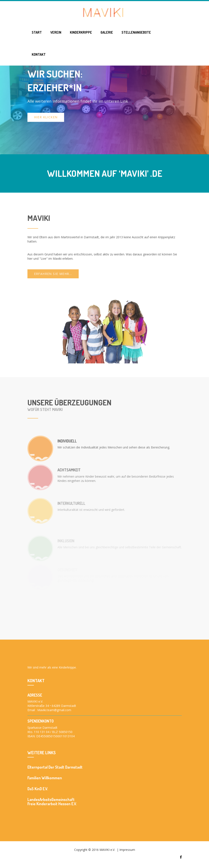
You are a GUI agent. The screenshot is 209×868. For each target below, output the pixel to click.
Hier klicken (46, 117)
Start (37, 32)
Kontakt (39, 54)
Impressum (127, 850)
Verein (56, 32)
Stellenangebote (136, 32)
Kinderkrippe (81, 32)
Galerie (107, 32)
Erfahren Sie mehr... (53, 274)
